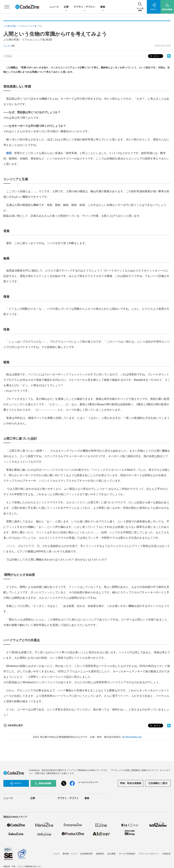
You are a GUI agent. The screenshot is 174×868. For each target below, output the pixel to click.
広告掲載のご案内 (158, 783)
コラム (8, 56)
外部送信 (167, 854)
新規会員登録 (43, 783)
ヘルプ (56, 854)
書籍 (103, 7)
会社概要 (111, 854)
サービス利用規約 (127, 854)
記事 (66, 7)
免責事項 (100, 854)
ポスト (155, 56)
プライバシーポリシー (149, 854)
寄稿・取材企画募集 (131, 783)
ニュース (54, 7)
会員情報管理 (86, 854)
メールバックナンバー (88, 782)
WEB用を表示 (13, 725)
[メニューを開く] (7, 7)
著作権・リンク (70, 854)
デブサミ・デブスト (84, 7)
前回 (9, 153)
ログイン (16, 783)
